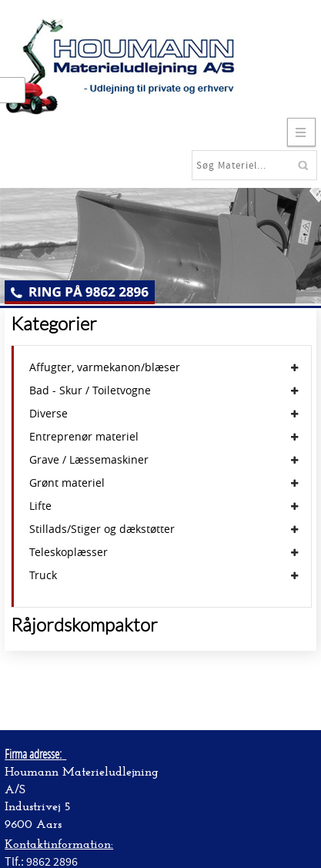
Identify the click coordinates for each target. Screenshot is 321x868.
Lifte (40, 506)
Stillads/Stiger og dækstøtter (102, 529)
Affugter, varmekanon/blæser (105, 367)
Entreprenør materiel (84, 437)
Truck (43, 575)
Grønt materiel (67, 483)
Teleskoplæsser (69, 552)
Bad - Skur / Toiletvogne (90, 390)
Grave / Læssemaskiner (89, 460)
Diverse (48, 414)
